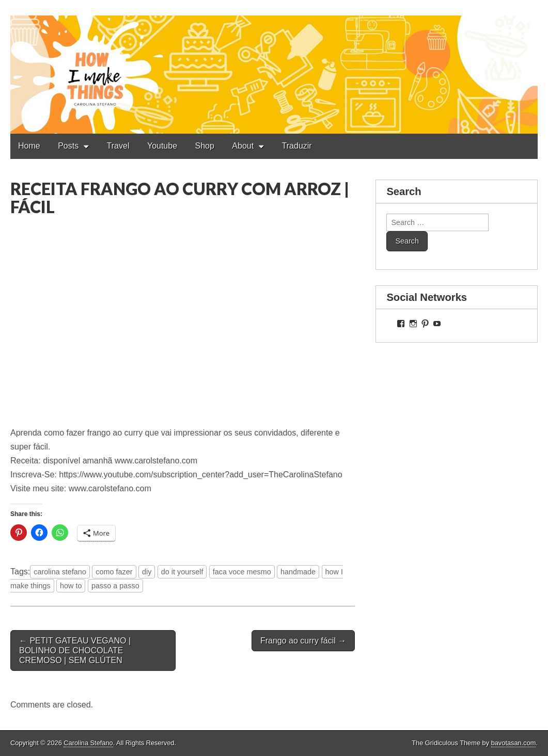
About (243, 146)
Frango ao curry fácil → (303, 641)
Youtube (162, 146)
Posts (68, 146)
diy (147, 572)
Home (29, 146)
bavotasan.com (514, 743)
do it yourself (182, 572)
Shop (205, 146)
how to (71, 586)
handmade (298, 572)
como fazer (114, 572)
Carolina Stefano (88, 743)
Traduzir (297, 146)
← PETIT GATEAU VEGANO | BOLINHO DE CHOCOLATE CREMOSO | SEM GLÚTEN (75, 650)
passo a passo (115, 586)
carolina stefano (60, 572)
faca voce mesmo (242, 572)
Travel (118, 146)
